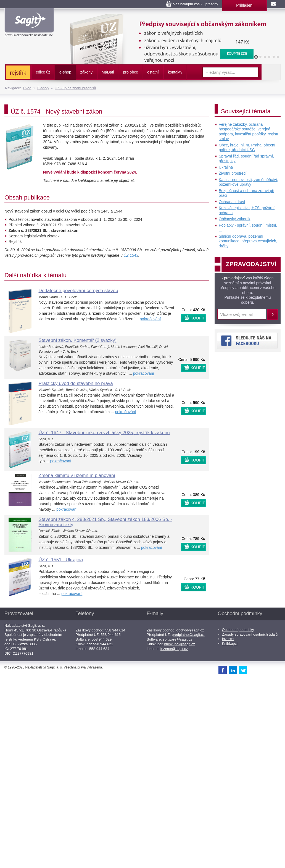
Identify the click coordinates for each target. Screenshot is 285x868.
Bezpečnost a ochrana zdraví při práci (246, 193)
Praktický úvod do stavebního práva (76, 383)
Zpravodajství (233, 278)
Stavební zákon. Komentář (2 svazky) (78, 340)
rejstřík (18, 73)
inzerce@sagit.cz (174, 649)
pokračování (150, 319)
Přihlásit (273, 314)
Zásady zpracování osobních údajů (250, 634)
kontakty (175, 72)
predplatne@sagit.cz (188, 635)
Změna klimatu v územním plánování (77, 475)
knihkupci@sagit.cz (180, 644)
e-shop (65, 72)
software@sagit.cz (178, 639)
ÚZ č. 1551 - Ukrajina (61, 560)
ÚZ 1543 (131, 255)
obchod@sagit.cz (190, 630)
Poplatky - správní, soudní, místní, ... (248, 228)
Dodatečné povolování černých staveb (78, 291)
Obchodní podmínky (238, 630)
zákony (86, 72)
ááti (108, 72)
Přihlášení (245, 5)
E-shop (43, 88)
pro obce (131, 72)
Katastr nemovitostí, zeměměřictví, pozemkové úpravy (248, 182)
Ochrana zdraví (232, 202)
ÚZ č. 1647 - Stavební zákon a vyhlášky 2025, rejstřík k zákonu (104, 433)
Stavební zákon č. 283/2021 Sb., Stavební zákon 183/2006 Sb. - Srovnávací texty (105, 522)
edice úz (43, 72)
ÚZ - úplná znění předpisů (75, 88)
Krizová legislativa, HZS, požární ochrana (247, 210)
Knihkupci (230, 643)
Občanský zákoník (234, 219)
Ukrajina (226, 167)
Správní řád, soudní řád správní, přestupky (246, 159)
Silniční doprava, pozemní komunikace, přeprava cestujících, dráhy (248, 241)
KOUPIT (198, 318)
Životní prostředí (233, 173)
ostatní (153, 72)
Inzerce (228, 639)
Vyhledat (271, 72)
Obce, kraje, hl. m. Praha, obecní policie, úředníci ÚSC (247, 148)
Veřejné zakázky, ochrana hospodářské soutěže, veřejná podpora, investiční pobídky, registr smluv (249, 132)
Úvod (27, 88)
